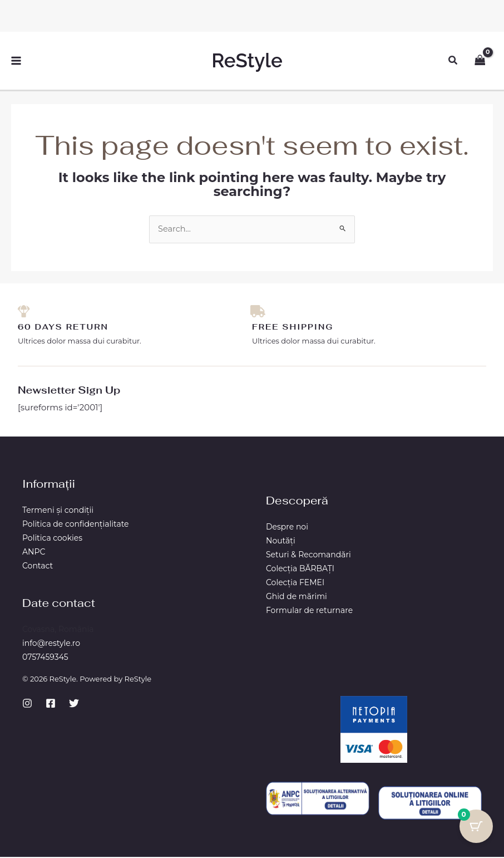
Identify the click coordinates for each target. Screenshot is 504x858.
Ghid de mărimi (297, 597)
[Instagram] (27, 704)
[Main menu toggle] (16, 61)
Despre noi (287, 529)
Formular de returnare (309, 611)
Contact (38, 567)
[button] (450, 61)
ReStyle (245, 60)
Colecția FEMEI (295, 584)
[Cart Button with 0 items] (476, 830)
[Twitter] (74, 704)
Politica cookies (52, 540)
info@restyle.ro (51, 644)
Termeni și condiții (58, 512)
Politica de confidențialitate (76, 526)
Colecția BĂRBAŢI (300, 570)
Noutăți (281, 542)
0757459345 (45, 658)
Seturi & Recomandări (308, 556)
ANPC (34, 553)
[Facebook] (51, 704)
